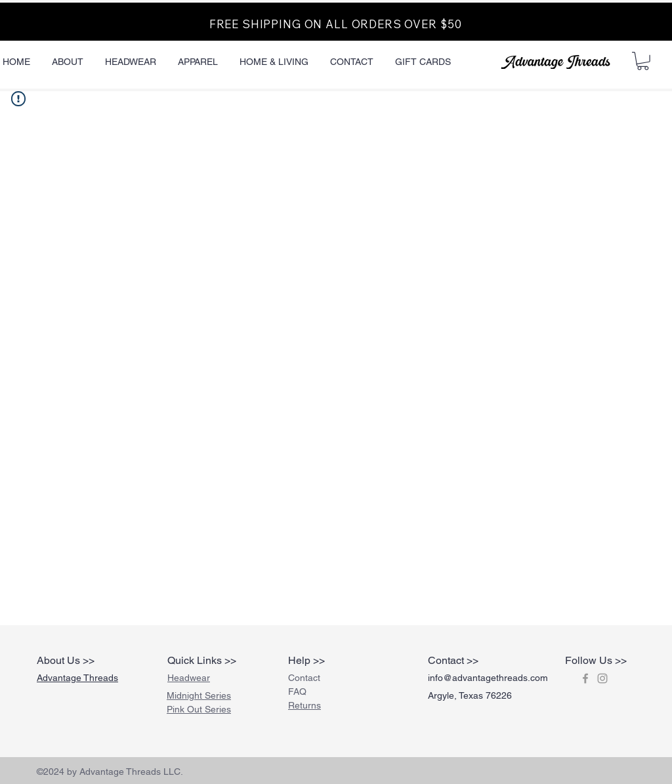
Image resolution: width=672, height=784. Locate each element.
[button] (643, 61)
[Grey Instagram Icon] (602, 678)
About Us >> (66, 660)
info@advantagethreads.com (488, 678)
